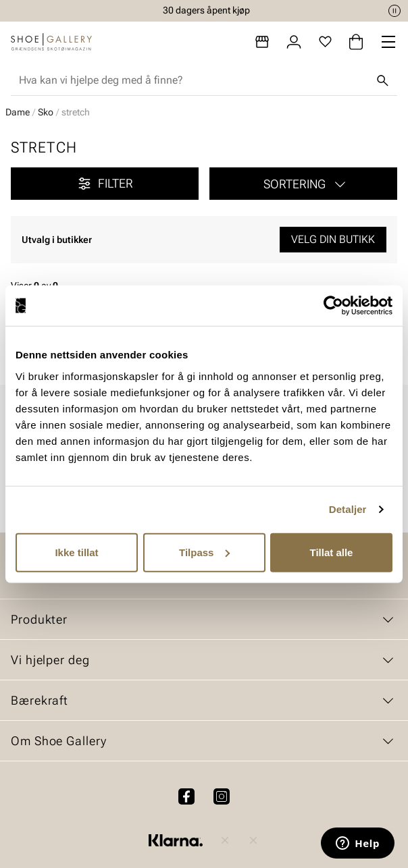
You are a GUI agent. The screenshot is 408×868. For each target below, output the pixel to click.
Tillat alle (332, 552)
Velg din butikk (333, 239)
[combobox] (193, 80)
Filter (105, 184)
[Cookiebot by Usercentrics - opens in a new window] (333, 306)
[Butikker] (262, 42)
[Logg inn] (294, 42)
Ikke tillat (76, 552)
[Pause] (394, 11)
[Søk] (382, 80)
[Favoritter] (325, 42)
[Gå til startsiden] (51, 42)
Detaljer (348, 509)
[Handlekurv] (356, 42)
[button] (303, 184)
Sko (46, 112)
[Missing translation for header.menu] (388, 42)
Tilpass (204, 552)
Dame (18, 112)
